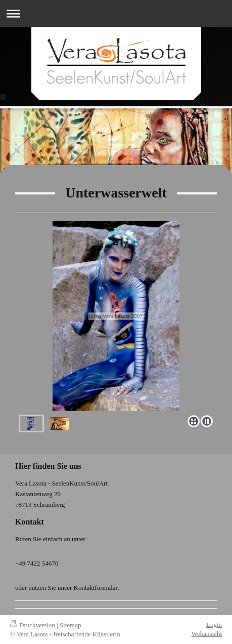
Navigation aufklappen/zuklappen (116, 13)
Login (214, 625)
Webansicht (207, 634)
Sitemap (71, 625)
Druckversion (33, 625)
